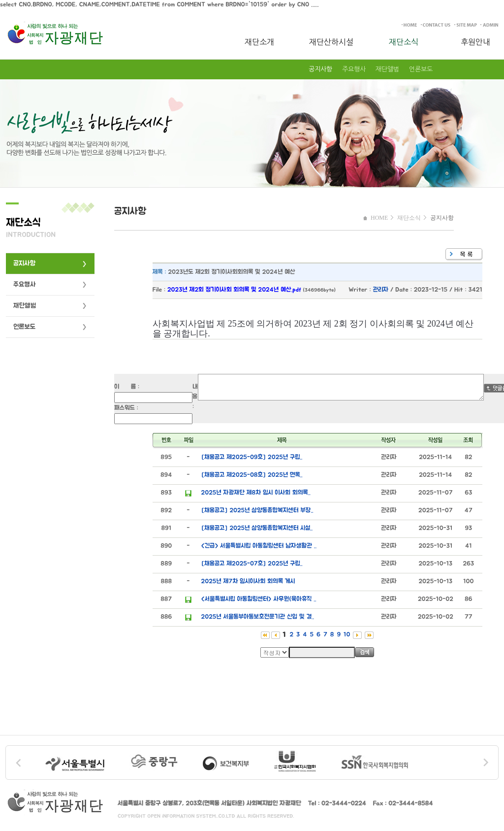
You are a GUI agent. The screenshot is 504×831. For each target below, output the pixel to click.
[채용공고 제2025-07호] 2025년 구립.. (252, 564)
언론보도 (421, 69)
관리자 (381, 290)
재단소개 (259, 42)
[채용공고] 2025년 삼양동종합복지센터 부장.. (257, 511)
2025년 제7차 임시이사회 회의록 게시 (248, 582)
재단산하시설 (331, 42)
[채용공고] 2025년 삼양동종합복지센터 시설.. (257, 528)
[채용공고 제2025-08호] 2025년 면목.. (252, 475)
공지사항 (320, 69)
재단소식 (404, 42)
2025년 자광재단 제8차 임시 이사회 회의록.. (256, 493)
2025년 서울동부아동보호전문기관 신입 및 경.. (258, 617)
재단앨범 (387, 69)
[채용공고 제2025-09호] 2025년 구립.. (252, 457)
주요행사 (354, 69)
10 (347, 635)
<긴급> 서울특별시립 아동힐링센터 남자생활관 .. (259, 546)
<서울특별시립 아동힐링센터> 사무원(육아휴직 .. (259, 599)
